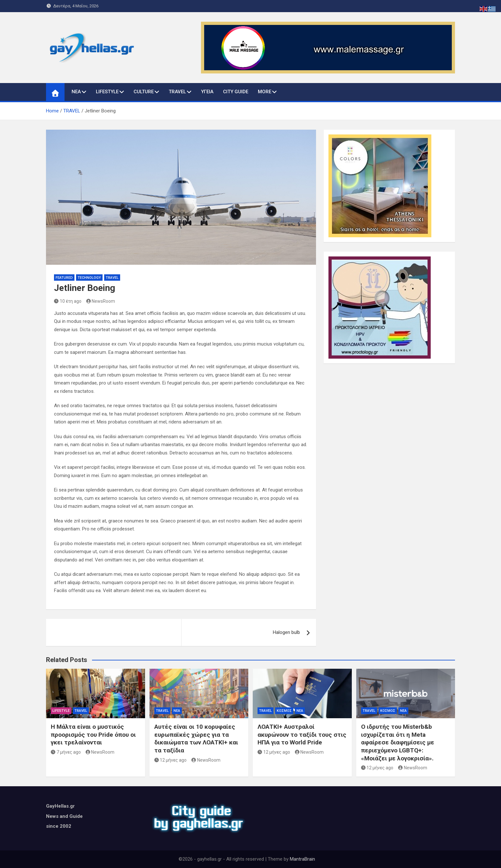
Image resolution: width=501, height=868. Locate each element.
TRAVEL (177, 92)
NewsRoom (101, 301)
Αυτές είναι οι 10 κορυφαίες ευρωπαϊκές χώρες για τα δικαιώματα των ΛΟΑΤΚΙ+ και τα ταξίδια (196, 739)
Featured (64, 278)
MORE (265, 92)
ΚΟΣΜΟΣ (284, 711)
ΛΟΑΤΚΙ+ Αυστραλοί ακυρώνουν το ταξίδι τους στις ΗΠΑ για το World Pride (302, 735)
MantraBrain (302, 859)
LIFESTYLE (107, 92)
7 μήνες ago (66, 752)
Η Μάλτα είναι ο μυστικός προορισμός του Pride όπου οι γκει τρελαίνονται (93, 735)
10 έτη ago (68, 301)
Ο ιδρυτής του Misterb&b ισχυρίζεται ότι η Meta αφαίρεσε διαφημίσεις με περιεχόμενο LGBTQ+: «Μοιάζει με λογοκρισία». (398, 742)
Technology (89, 278)
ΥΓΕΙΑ (207, 92)
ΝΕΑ (76, 92)
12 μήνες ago (171, 760)
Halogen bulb (286, 632)
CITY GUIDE (236, 92)
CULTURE (144, 92)
